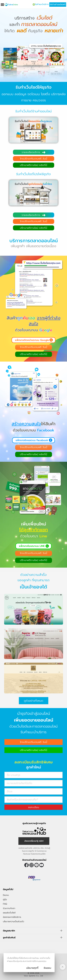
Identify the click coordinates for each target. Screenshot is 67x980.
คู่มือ (5, 900)
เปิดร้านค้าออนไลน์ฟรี (58, 5)
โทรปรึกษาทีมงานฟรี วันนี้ (34, 159)
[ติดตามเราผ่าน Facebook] (27, 865)
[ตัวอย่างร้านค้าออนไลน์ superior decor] (34, 655)
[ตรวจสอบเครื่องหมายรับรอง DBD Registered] (34, 878)
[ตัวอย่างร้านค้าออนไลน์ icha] (34, 621)
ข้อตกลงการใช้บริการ (12, 917)
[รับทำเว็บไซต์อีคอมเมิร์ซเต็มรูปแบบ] (33, 135)
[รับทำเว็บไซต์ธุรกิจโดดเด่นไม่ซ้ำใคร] (33, 198)
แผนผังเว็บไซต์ (9, 913)
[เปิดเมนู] (2, 5)
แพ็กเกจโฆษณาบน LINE (32, 546)
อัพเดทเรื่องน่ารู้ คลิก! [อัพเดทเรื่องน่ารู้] (34, 841)
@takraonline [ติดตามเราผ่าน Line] (37, 865)
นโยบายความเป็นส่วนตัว (13, 921)
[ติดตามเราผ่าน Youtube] (42, 865)
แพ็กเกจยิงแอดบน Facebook (32, 440)
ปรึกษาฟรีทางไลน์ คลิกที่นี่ (33, 165)
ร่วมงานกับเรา (9, 908)
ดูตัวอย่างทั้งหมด (33, 701)
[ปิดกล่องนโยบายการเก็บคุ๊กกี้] (47, 968)
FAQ (5, 904)
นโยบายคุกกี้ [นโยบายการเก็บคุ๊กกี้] (32, 968)
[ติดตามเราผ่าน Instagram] (32, 865)
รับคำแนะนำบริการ (42, 4)
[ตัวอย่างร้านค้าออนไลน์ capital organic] (34, 690)
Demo (6, 895)
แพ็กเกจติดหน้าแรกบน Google (32, 340)
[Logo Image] (11, 5)
